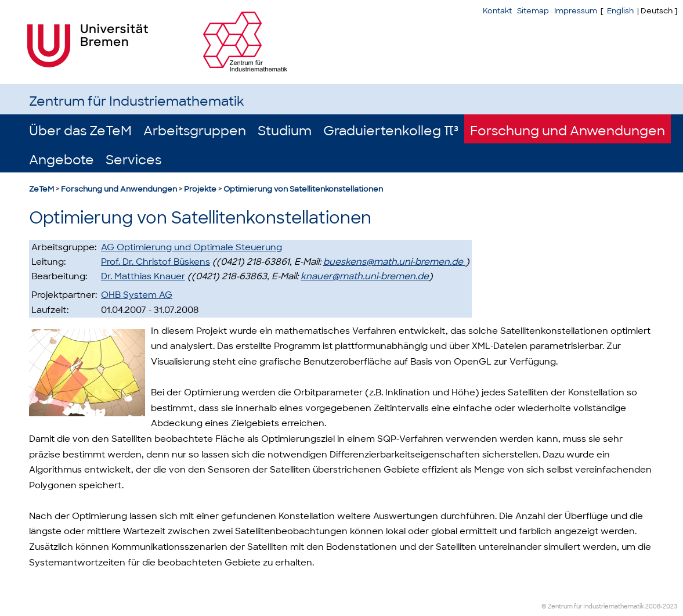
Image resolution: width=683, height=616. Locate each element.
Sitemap (533, 11)
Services (133, 160)
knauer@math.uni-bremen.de (365, 276)
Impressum (576, 11)
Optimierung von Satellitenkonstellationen (303, 189)
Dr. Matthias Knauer (143, 276)
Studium (285, 131)
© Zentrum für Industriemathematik (593, 606)
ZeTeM (41, 189)
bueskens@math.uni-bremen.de (394, 262)
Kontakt (497, 11)
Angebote (62, 160)
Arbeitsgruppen (195, 131)
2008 (653, 606)
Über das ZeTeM (80, 131)
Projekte (200, 189)
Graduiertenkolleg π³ (391, 131)
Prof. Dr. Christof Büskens (156, 262)
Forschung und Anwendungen (568, 131)
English (620, 11)
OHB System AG (137, 295)
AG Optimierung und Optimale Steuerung (191, 247)
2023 (670, 606)
